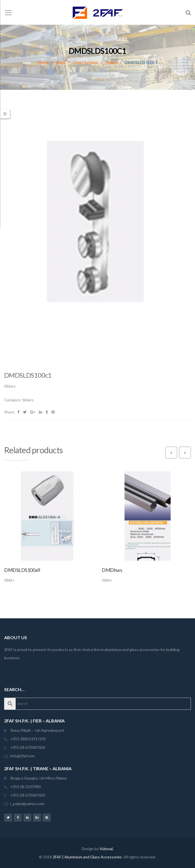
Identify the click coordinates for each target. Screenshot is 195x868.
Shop (61, 62)
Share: (10, 412)
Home (43, 62)
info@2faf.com (22, 756)
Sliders (111, 62)
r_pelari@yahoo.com (27, 804)
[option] (97, 233)
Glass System (85, 62)
